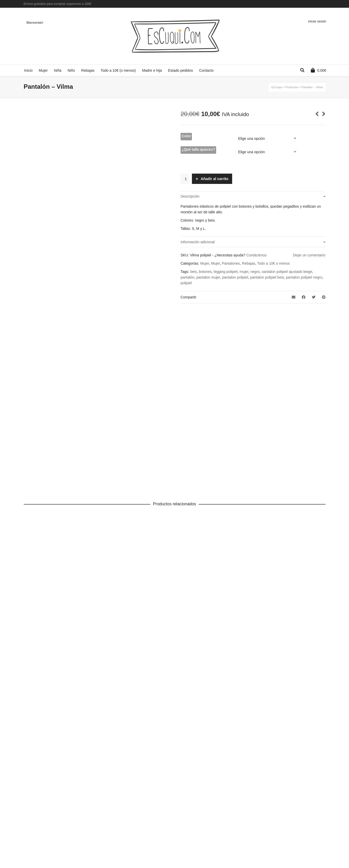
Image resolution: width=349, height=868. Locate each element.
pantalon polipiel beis (267, 277)
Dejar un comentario (309, 255)
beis (193, 272)
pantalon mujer (208, 277)
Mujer (205, 263)
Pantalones (231, 263)
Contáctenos (257, 255)
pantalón (188, 277)
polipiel (186, 283)
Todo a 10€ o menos (274, 263)
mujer (244, 272)
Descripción (190, 196)
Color (186, 136)
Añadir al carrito (214, 179)
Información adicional (198, 242)
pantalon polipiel (235, 277)
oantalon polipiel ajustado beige (287, 272)
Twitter (318, 4)
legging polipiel (226, 272)
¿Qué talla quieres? (198, 149)
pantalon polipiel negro (304, 277)
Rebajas (249, 263)
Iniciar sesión (317, 21)
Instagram (325, 4)
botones (205, 272)
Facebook (310, 4)
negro (255, 272)
